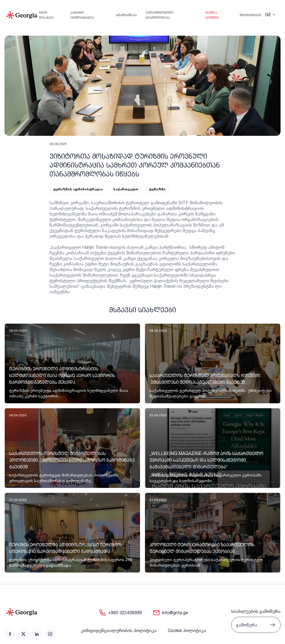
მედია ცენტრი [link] (212, 15)
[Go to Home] (22, 15)
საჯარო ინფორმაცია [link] (82, 15)
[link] (72, 363)
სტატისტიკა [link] (126, 15)
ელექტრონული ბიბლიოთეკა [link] (159, 15)
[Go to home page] (30, 612)
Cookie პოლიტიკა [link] (187, 630)
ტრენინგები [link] (250, 15)
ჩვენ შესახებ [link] (46, 15)
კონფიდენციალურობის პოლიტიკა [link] (119, 630)
